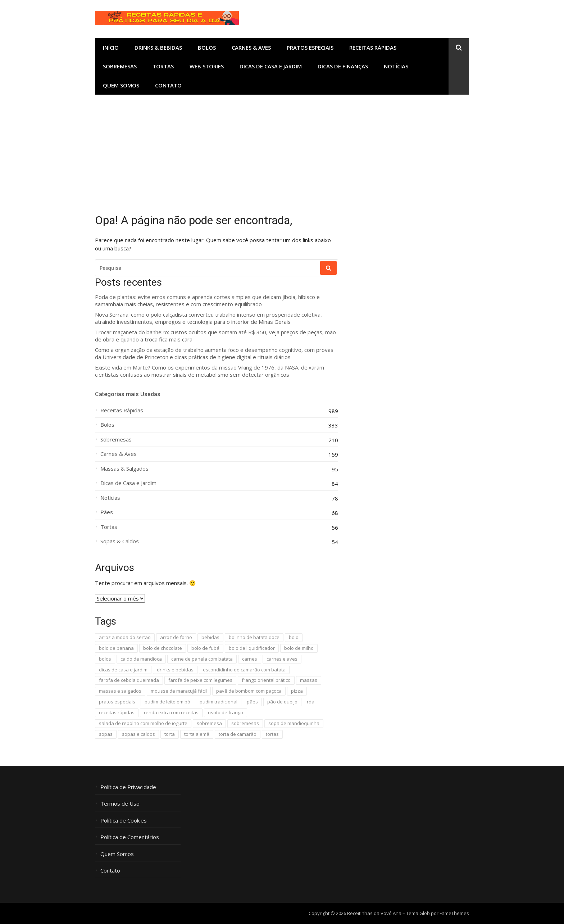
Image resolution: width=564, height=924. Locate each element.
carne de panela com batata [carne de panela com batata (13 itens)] (202, 659)
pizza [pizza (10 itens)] (297, 691)
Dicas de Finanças (343, 66)
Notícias (396, 66)
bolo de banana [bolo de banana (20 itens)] (116, 648)
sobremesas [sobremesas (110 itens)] (245, 723)
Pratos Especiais (310, 47)
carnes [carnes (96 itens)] (250, 659)
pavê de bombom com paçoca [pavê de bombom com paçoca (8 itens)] (249, 691)
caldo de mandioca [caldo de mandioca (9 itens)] (141, 659)
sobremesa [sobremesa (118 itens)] (209, 723)
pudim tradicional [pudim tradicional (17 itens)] (219, 702)
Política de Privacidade (128, 787)
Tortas (163, 66)
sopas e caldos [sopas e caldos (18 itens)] (138, 734)
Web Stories (207, 66)
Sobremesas (120, 66)
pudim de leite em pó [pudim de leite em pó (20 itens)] (167, 702)
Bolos (207, 47)
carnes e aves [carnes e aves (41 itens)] (282, 659)
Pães (107, 512)
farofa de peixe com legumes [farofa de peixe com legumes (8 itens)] (200, 680)
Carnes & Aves (251, 47)
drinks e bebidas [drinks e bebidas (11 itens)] (175, 670)
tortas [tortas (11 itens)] (272, 734)
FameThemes (454, 913)
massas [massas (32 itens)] (309, 680)
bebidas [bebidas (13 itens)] (210, 637)
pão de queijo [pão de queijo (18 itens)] (282, 702)
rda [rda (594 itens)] (311, 702)
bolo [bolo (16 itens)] (294, 637)
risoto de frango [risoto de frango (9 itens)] (226, 712)
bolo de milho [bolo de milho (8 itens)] (299, 648)
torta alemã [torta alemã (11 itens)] (197, 734)
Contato (168, 85)
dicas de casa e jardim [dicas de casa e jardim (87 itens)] (123, 670)
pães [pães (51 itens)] (252, 702)
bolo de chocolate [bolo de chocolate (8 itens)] (163, 648)
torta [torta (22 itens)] (170, 734)
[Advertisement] (282, 149)
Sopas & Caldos (120, 541)
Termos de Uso (120, 804)
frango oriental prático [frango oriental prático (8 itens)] (266, 680)
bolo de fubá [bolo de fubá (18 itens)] (205, 648)
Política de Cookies (124, 821)
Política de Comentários (130, 837)
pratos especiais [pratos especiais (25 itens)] (117, 702)
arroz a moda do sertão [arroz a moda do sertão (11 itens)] (125, 637)
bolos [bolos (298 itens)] (105, 659)
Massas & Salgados (124, 469)
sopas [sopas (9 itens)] (106, 734)
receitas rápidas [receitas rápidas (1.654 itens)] (117, 712)
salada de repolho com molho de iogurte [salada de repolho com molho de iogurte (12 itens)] (143, 723)
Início (111, 47)
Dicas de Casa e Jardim (271, 66)
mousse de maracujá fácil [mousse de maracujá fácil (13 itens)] (179, 691)
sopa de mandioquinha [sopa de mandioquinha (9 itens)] (294, 723)
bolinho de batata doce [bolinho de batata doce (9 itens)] (254, 637)
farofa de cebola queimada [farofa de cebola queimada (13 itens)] (129, 680)
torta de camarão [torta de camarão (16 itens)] (238, 734)
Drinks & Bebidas (158, 47)
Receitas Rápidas (373, 47)
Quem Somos (121, 85)
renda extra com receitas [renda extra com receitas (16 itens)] (171, 712)
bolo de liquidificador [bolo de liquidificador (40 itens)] (252, 648)
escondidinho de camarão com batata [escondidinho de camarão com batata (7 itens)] (244, 670)
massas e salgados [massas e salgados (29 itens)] (120, 691)
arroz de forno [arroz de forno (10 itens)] (176, 637)
